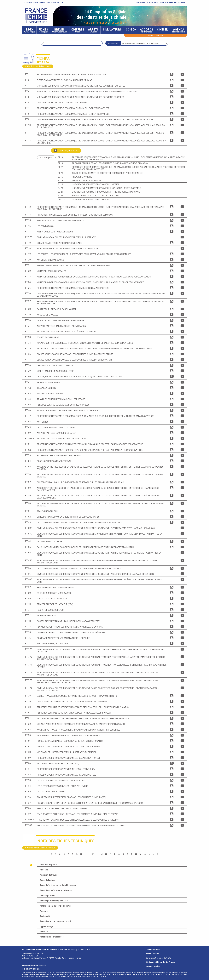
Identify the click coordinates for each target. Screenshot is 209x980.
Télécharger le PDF (65, 151)
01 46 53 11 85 (40, 3)
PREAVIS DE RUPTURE (82, 177)
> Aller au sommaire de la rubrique (40, 848)
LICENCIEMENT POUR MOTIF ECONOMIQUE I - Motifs (96, 184)
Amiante (44, 911)
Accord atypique (47, 880)
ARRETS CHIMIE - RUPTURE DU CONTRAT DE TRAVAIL (96, 196)
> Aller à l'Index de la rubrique (38, 66)
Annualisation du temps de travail (55, 921)
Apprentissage (47, 926)
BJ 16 (60, 177)
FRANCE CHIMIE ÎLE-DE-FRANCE (173, 3)
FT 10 (60, 157)
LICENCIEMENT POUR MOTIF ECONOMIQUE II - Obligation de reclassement (107, 188)
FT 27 (60, 167)
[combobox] (144, 43)
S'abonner (141, 3)
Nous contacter (55, 3)
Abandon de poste (48, 865)
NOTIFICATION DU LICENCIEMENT (87, 181)
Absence (44, 870)
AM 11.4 (61, 199)
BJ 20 (60, 188)
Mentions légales (153, 966)
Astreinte (44, 932)
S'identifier (153, 3)
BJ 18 (60, 181)
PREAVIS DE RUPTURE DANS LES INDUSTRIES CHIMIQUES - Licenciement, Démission (110, 163)
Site (160, 962)
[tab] (105, 74)
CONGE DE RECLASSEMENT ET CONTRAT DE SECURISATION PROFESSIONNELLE (107, 173)
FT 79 (60, 173)
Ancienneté (45, 916)
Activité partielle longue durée (54, 901)
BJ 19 (60, 184)
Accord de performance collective (56, 890)
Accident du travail (49, 875)
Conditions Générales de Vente (158, 958)
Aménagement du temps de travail (56, 906)
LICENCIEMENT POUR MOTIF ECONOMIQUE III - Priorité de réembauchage (106, 192)
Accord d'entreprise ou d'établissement (58, 885)
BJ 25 (60, 196)
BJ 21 (60, 192)
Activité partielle (47, 896)
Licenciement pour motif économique (91, 199)
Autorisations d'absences (52, 937)
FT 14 (60, 163)
